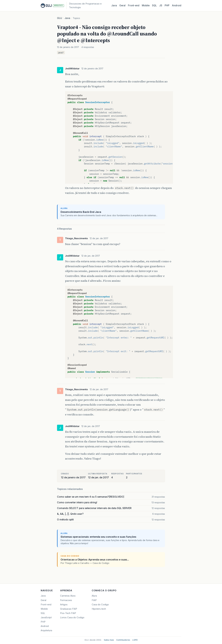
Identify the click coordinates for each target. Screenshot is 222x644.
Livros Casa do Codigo (72, 617)
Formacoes (66, 600)
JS (161, 5)
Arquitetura (46, 630)
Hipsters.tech (99, 609)
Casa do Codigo (100, 605)
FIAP (94, 600)
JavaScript (46, 617)
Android (177, 5)
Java (114, 5)
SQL (154, 5)
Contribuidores (123, 640)
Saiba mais (109, 640)
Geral (122, 5)
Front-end (46, 605)
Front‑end (134, 5)
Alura (94, 596)
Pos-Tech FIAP (68, 613)
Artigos (64, 605)
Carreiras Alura (68, 596)
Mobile (146, 5)
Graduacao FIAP (69, 609)
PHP (167, 5)
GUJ (60, 18)
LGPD (135, 640)
